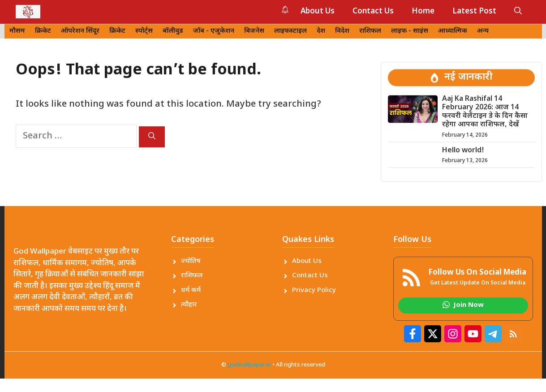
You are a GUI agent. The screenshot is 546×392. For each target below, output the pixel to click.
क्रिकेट (43, 31)
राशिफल (370, 31)
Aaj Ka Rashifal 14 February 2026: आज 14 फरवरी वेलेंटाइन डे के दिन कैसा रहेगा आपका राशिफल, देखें (485, 112)
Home (423, 12)
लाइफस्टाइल (290, 31)
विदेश (342, 31)
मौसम (17, 31)
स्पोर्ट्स (144, 31)
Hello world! (463, 151)
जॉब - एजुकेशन (214, 31)
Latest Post (474, 12)
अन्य (483, 31)
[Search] (152, 137)
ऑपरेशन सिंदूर (80, 31)
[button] (518, 12)
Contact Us (373, 12)
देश (321, 31)
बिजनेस (254, 31)
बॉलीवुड (173, 31)
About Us (318, 12)
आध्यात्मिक (453, 31)
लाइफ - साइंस (410, 31)
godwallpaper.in (249, 365)
